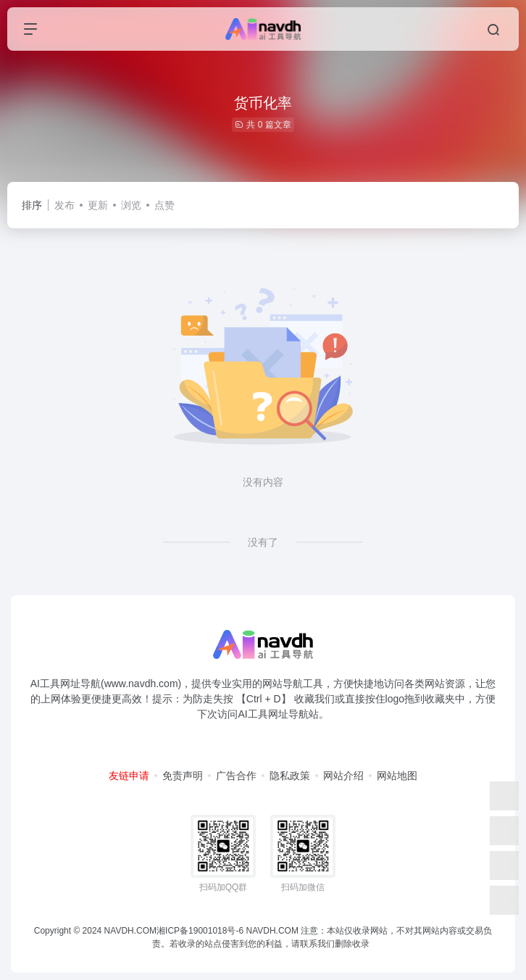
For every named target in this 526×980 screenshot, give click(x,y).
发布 (64, 205)
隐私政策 (290, 776)
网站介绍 (343, 776)
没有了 (263, 542)
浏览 (131, 205)
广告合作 (236, 776)
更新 (98, 205)
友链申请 (129, 776)
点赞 (164, 205)
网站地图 (397, 776)
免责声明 (183, 776)
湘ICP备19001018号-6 (200, 931)
